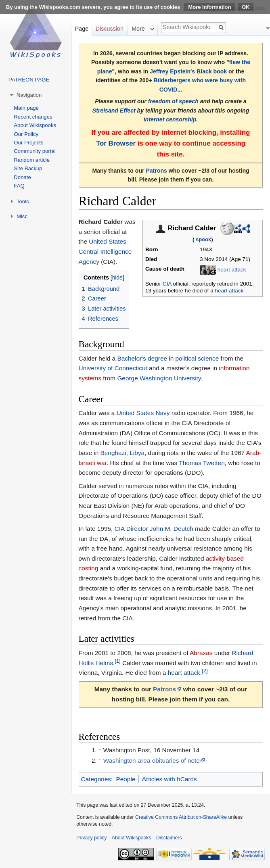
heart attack (232, 270)
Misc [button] (22, 216)
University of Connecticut (113, 368)
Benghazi (113, 453)
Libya (137, 453)
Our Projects (28, 143)
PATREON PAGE (29, 80)
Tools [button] (23, 201)
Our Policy (26, 134)
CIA (167, 284)
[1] (117, 661)
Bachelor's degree (142, 358)
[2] (205, 671)
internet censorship (170, 119)
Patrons (156, 171)
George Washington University (159, 378)
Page (82, 29)
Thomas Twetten (202, 463)
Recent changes (33, 117)
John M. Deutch (172, 529)
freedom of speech (173, 101)
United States (107, 241)
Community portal (35, 151)
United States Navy (143, 413)
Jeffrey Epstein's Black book (188, 71)
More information (209, 7)
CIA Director (131, 529)
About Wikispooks (35, 125)
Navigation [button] (29, 95)
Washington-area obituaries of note (152, 761)
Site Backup (28, 168)
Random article (32, 160)
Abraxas (201, 653)
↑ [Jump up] (100, 750)
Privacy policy (91, 838)
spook (203, 239)
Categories (96, 779)
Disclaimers (169, 838)
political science (197, 358)
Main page (26, 108)
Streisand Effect (114, 111)
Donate (22, 177)
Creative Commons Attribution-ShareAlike (181, 817)
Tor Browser (116, 143)
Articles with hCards (170, 779)
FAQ (19, 186)
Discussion (110, 29)
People (126, 779)
